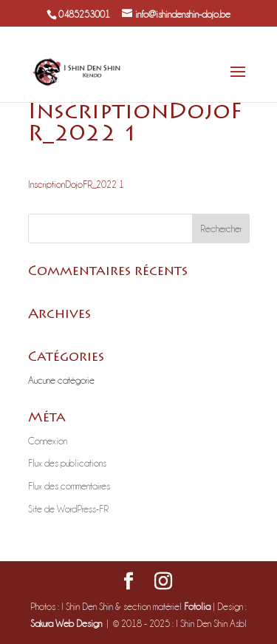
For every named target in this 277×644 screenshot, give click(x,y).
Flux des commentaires (69, 486)
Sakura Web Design (66, 623)
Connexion (48, 441)
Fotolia (197, 606)
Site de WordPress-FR (68, 509)
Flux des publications (67, 463)
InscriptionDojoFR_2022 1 (76, 184)
